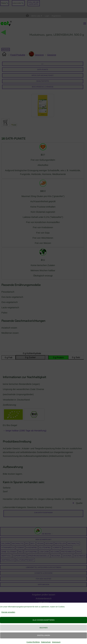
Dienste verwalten (8, 612)
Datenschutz (46, 642)
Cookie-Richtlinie (33, 642)
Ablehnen (43, 628)
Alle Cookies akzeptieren (43, 620)
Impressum (56, 642)
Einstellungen (44, 635)
